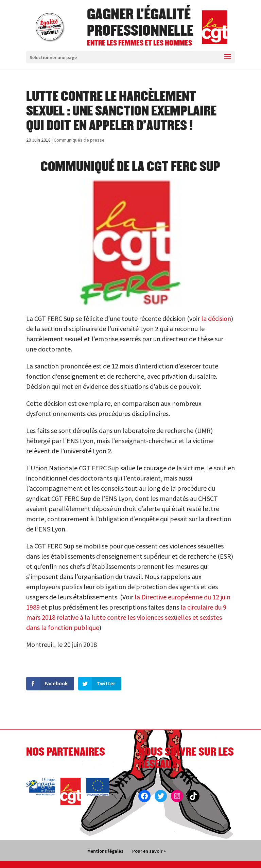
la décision (215, 318)
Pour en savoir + (149, 851)
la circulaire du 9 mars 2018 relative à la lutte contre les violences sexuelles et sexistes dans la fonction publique (126, 617)
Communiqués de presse (79, 140)
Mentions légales (105, 851)
